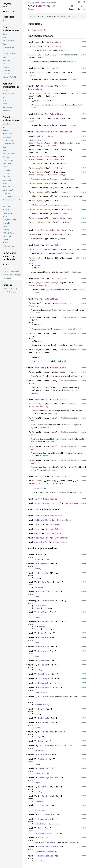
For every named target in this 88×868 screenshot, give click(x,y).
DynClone (43, 612)
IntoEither (44, 674)
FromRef (43, 637)
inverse (36, 218)
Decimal (41, 143)
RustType (38, 737)
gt (33, 446)
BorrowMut (44, 573)
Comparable (48, 601)
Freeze (38, 516)
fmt (34, 72)
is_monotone (38, 168)
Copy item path (54, 6)
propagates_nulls (41, 183)
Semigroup (53, 745)
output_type (38, 172)
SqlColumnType (36, 159)
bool (60, 168)
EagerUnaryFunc (43, 132)
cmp (34, 303)
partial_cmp (38, 404)
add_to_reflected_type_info (47, 283)
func (44, 3)
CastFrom (38, 587)
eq (33, 372)
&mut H (32, 261)
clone (35, 46)
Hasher (47, 249)
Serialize (40, 476)
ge (33, 460)
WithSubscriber (47, 814)
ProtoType (48, 732)
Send (37, 524)
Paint (41, 709)
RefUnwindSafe (43, 520)
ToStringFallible (48, 778)
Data (41, 828)
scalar (39, 3)
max (34, 317)
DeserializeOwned (48, 847)
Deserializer (42, 101)
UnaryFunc (66, 218)
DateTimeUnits (68, 16)
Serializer (41, 488)
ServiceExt (44, 755)
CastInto (47, 582)
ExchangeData (46, 856)
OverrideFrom (49, 697)
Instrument (44, 660)
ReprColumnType (37, 175)
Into (44, 665)
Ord (36, 299)
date (54, 3)
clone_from (38, 55)
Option (56, 218)
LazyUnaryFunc (46, 687)
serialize (37, 481)
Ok (47, 483)
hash (34, 249)
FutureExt (44, 647)
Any (40, 554)
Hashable (43, 651)
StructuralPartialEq (46, 503)
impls (49, 3)
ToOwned (43, 759)
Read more (63, 50)
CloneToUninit (46, 591)
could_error (38, 201)
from (34, 234)
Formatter (59, 72)
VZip (44, 805)
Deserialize (48, 86)
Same (41, 741)
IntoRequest (45, 678)
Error (52, 96)
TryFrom (46, 787)
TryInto (46, 796)
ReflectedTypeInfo (38, 285)
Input (37, 136)
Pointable (44, 718)
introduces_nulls (41, 192)
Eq (36, 499)
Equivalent (48, 621)
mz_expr (32, 3)
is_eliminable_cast (42, 222)
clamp (35, 350)
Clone (38, 42)
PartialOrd (41, 399)
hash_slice (38, 258)
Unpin (38, 533)
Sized (40, 268)
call (34, 150)
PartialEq (40, 368)
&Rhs (54, 381)
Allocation (44, 819)
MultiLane (39, 810)
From (37, 230)
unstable (75, 55)
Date (50, 136)
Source (31, 9)
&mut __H (73, 249)
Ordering (33, 306)
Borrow (42, 564)
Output (38, 140)
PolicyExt (44, 722)
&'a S (63, 745)
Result (32, 75)
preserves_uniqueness (44, 209)
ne (33, 381)
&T (68, 697)
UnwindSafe (41, 542)
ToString (43, 768)
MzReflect (40, 278)
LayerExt (43, 683)
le (33, 432)
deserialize (38, 93)
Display (39, 114)
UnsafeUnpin (41, 538)
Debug (38, 68)
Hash (37, 245)
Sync (37, 529)
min (34, 333)
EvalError (51, 146)
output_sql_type (41, 156)
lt (33, 418)
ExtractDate (54, 42)
